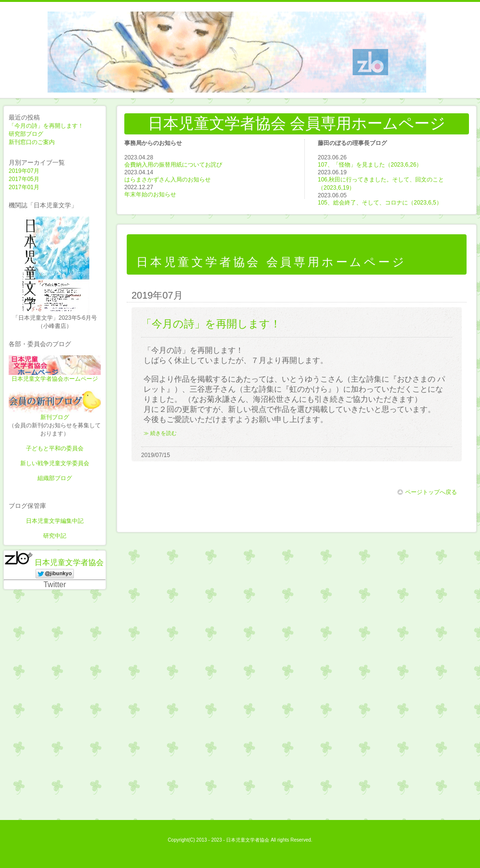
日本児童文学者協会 (69, 562)
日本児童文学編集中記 (55, 521)
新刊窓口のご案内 (32, 142)
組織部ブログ (55, 478)
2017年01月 (24, 187)
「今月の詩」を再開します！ (46, 126)
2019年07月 (24, 171)
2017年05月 (24, 179)
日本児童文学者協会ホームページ (55, 379)
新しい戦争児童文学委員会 (55, 463)
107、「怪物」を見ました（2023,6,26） (370, 165)
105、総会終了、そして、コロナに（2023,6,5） (380, 203)
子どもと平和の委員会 (55, 448)
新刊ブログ (55, 417)
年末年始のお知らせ (150, 194)
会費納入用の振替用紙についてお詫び (173, 165)
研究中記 (55, 536)
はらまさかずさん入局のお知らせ (168, 180)
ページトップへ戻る (427, 492)
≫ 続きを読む (160, 433)
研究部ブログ (26, 134)
